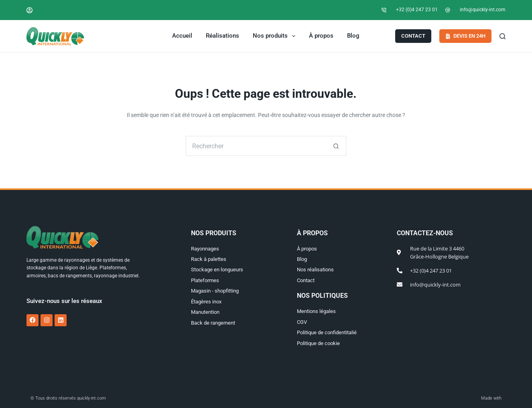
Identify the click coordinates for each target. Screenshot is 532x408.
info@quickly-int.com (483, 10)
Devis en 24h (465, 36)
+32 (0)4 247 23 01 (417, 10)
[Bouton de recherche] (336, 146)
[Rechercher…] (256, 146)
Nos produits (276, 36)
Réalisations (222, 36)
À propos (321, 36)
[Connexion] (29, 10)
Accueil (182, 36)
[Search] (503, 36)
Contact (413, 36)
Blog (353, 36)
